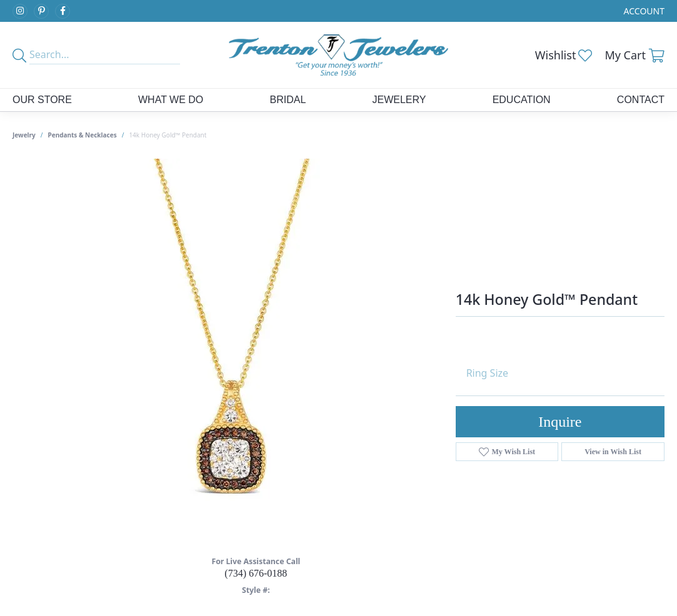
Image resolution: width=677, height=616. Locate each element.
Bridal (288, 100)
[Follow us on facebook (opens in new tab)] (63, 11)
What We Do (171, 100)
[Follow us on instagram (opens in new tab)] (20, 11)
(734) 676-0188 (256, 573)
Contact (641, 100)
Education (522, 100)
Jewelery (399, 100)
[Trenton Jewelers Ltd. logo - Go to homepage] (338, 55)
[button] (643, 11)
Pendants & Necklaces (83, 135)
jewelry (24, 135)
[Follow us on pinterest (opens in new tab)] (41, 11)
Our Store (42, 100)
